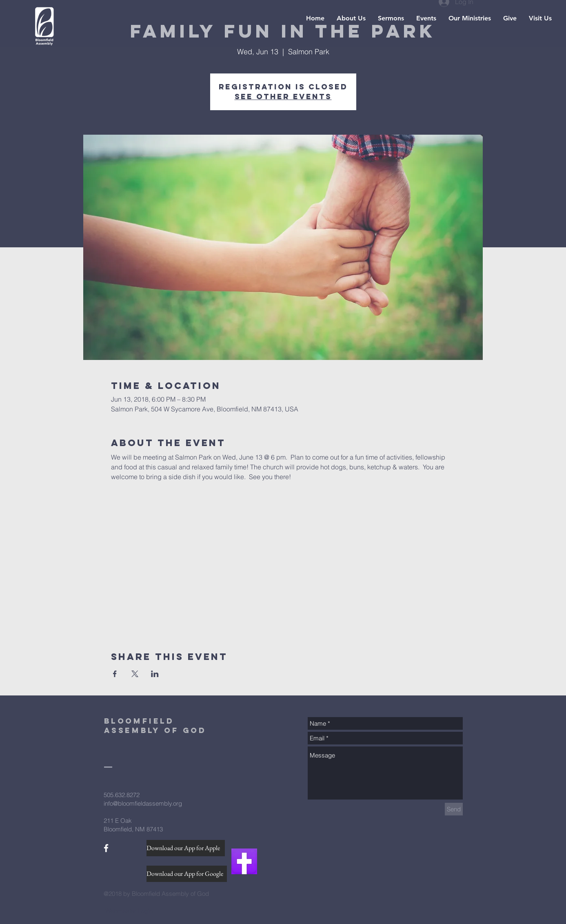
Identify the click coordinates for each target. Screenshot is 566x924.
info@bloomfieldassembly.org (143, 803)
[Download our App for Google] (187, 874)
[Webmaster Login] (129, 911)
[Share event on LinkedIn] (155, 674)
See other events (283, 97)
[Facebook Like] (119, 862)
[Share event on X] (135, 674)
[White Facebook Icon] (106, 848)
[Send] (454, 809)
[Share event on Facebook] (115, 674)
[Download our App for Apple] (186, 848)
